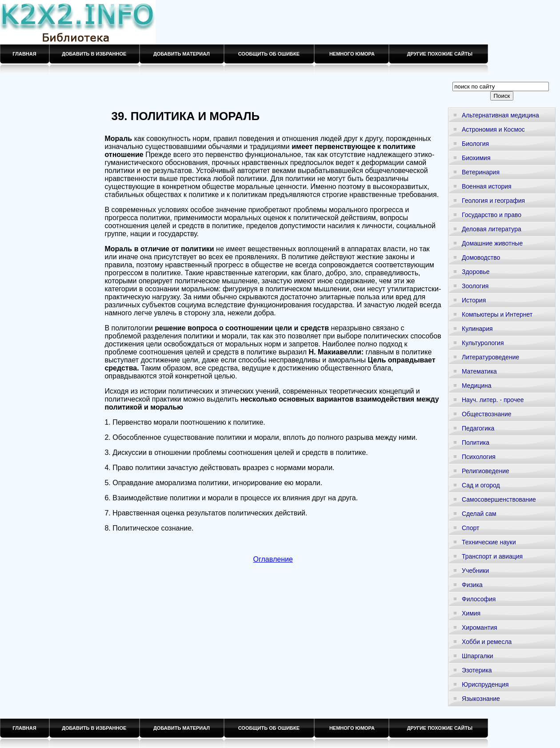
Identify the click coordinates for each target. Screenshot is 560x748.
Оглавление (273, 559)
